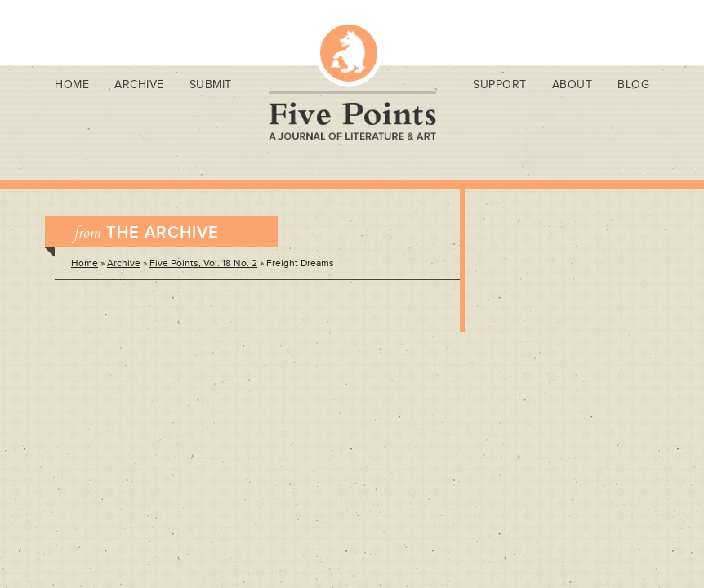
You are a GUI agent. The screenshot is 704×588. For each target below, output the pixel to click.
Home (72, 85)
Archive (139, 85)
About (573, 85)
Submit (211, 85)
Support (500, 85)
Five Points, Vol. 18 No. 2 (203, 263)
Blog (633, 85)
